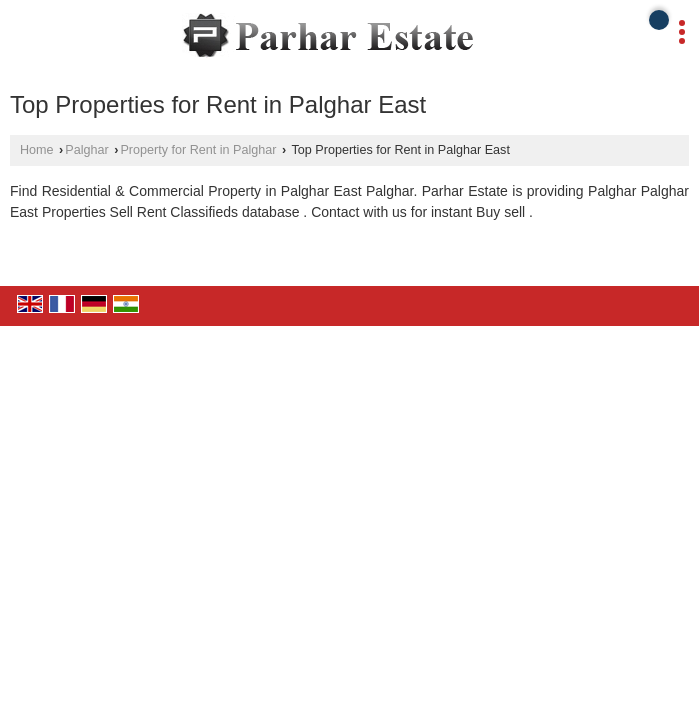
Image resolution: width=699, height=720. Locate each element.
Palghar (86, 150)
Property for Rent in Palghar (198, 150)
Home (37, 150)
